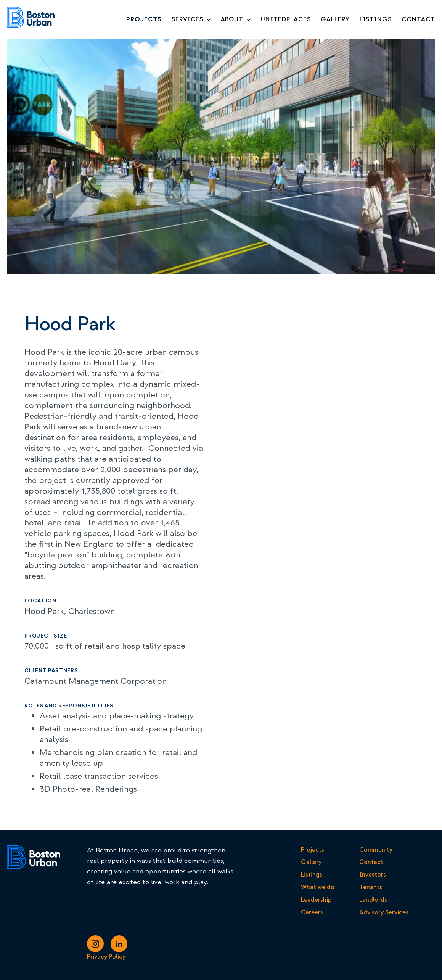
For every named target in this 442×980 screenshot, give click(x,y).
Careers (312, 912)
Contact (371, 862)
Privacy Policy (106, 957)
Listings (312, 875)
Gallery (311, 862)
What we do (318, 887)
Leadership (316, 900)
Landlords (373, 900)
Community (376, 850)
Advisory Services (384, 912)
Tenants (371, 887)
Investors (373, 875)
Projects (313, 850)
